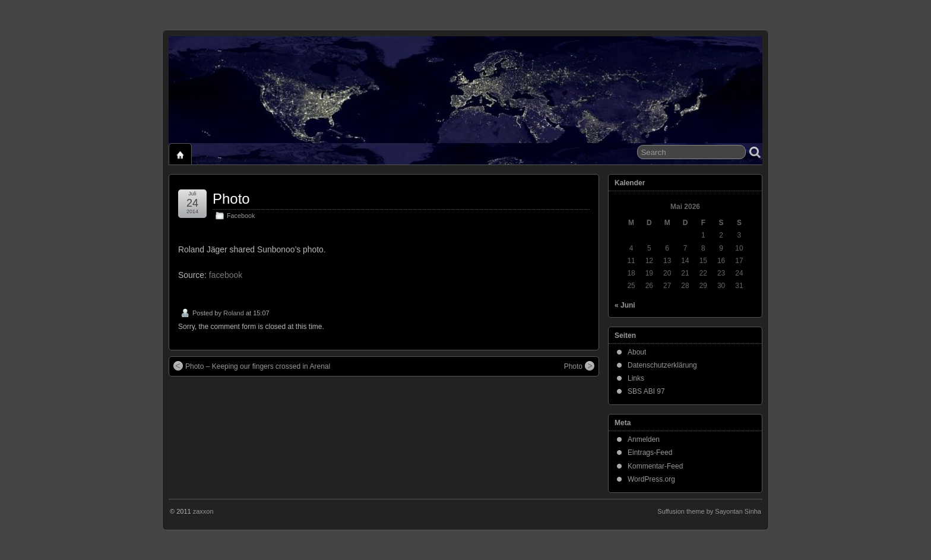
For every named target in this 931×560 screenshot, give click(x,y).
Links (636, 378)
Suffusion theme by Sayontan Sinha (709, 511)
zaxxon (203, 511)
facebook (226, 275)
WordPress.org (651, 479)
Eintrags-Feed (650, 453)
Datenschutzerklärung (662, 365)
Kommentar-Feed (655, 466)
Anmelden (644, 439)
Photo (231, 199)
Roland (234, 313)
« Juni (625, 305)
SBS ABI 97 (646, 391)
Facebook (241, 216)
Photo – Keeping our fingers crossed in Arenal (252, 366)
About (637, 352)
